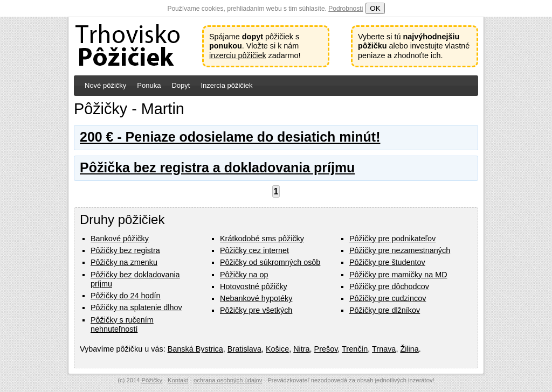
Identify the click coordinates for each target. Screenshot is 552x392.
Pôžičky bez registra (125, 250)
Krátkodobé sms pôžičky (262, 239)
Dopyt (181, 85)
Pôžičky (152, 380)
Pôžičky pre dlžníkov (385, 310)
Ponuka (149, 85)
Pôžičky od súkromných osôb (270, 262)
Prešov (326, 349)
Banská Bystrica (195, 349)
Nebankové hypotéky (256, 298)
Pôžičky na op (244, 275)
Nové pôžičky (105, 85)
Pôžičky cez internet (254, 250)
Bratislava (244, 349)
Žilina (409, 349)
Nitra (301, 349)
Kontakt (178, 380)
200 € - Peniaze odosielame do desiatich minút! (230, 137)
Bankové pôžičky (120, 239)
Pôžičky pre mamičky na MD (398, 275)
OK (375, 8)
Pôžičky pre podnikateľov (392, 239)
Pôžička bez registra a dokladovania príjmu (217, 167)
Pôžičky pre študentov (387, 262)
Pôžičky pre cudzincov (388, 298)
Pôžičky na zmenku (124, 262)
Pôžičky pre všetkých (256, 310)
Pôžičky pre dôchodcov (389, 286)
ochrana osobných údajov (228, 380)
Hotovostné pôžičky (254, 286)
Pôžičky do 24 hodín (126, 296)
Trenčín (355, 349)
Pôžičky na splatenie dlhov (136, 307)
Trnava (384, 349)
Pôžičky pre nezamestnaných (400, 250)
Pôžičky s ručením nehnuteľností (122, 324)
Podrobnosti (346, 9)
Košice (277, 349)
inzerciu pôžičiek (238, 55)
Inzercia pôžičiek (226, 85)
